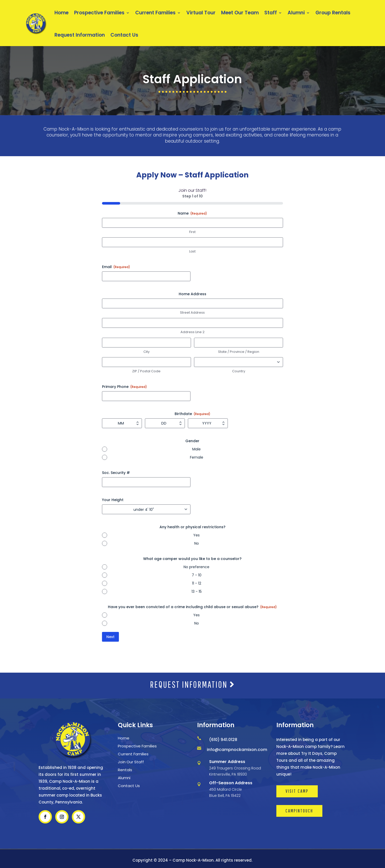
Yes (196, 535)
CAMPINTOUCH (299, 811)
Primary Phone (124, 387)
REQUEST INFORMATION (192, 684)
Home (61, 13)
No (197, 543)
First (192, 232)
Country (239, 371)
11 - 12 (197, 583)
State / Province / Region (239, 352)
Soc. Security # (116, 473)
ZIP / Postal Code (146, 371)
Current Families (155, 13)
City (146, 352)
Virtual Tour (201, 13)
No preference (196, 567)
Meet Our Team (240, 13)
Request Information (80, 35)
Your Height (113, 500)
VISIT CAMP (297, 791)
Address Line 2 (192, 332)
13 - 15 (197, 591)
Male (196, 449)
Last (192, 251)
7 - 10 (197, 575)
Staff (271, 13)
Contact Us (124, 35)
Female (197, 457)
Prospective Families (99, 13)
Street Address (192, 313)
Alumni (296, 13)
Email (116, 267)
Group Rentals (333, 13)
